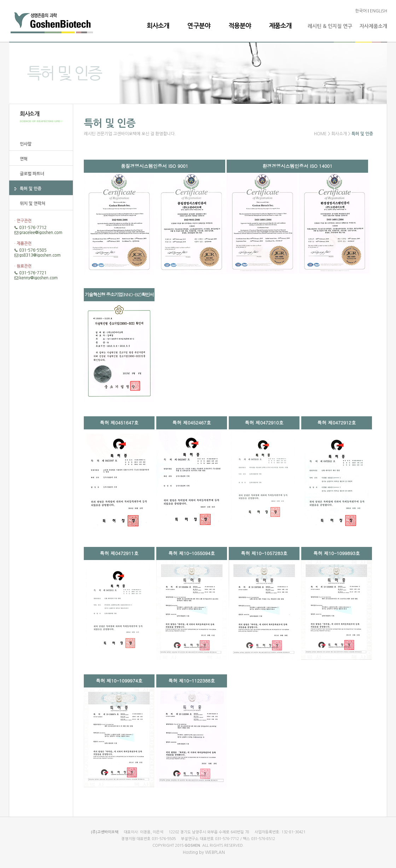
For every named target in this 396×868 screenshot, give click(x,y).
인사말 (26, 144)
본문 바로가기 (0, 0)
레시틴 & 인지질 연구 (330, 26)
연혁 (24, 159)
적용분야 (240, 26)
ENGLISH (378, 11)
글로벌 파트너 (32, 174)
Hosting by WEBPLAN (204, 852)
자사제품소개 (373, 26)
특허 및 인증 (31, 189)
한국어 (361, 11)
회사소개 (158, 26)
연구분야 (199, 26)
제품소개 (280, 26)
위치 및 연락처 (33, 204)
